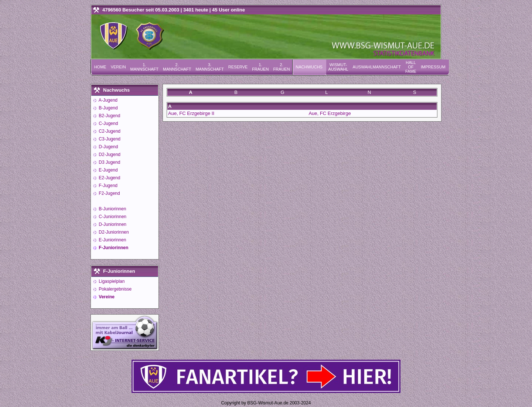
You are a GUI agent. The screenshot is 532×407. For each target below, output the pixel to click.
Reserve (238, 67)
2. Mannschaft (177, 67)
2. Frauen (281, 67)
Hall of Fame (411, 67)
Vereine (106, 297)
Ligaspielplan (111, 281)
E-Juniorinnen (112, 240)
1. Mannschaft (144, 67)
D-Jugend (108, 147)
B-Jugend (108, 108)
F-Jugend (108, 186)
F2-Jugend (109, 193)
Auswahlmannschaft (377, 67)
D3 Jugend (109, 162)
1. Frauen (260, 67)
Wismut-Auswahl (338, 67)
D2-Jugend (109, 155)
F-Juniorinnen (113, 248)
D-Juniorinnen (112, 224)
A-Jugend (108, 100)
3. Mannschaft (209, 67)
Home (100, 67)
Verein (118, 67)
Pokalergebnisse (115, 289)
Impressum (433, 67)
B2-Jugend (109, 116)
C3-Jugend (109, 139)
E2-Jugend (109, 178)
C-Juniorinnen (112, 217)
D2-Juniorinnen (113, 232)
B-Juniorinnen (112, 209)
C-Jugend (108, 123)
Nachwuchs (309, 67)
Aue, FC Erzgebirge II (191, 113)
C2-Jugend (109, 131)
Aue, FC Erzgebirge (330, 113)
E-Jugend (108, 170)
